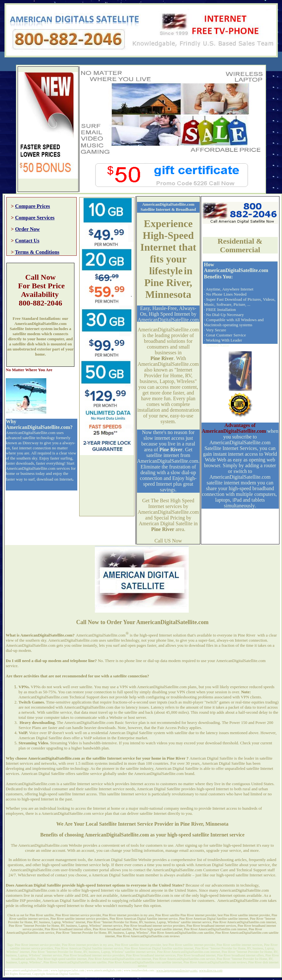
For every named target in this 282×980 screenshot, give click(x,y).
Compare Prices (32, 206)
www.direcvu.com (211, 970)
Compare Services (35, 218)
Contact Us (27, 241)
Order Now (27, 229)
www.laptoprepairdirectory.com (177, 970)
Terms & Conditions (37, 252)
